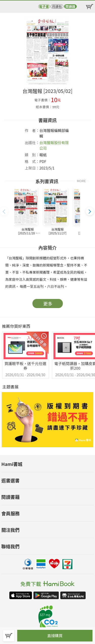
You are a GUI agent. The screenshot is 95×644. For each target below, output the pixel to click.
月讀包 (57, 6)
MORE (81, 181)
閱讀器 (70, 6)
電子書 (44, 6)
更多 (48, 304)
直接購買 (55, 636)
